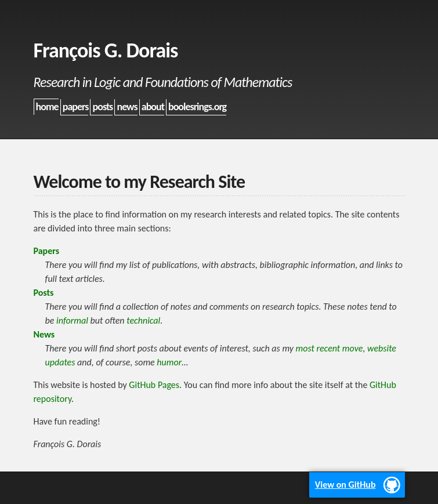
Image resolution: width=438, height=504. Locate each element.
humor (169, 362)
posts (103, 107)
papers (76, 107)
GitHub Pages (154, 385)
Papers (47, 251)
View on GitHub (345, 485)
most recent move (330, 348)
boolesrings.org (197, 107)
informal (72, 320)
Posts (44, 293)
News (44, 334)
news (127, 107)
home (47, 107)
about (153, 107)
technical (143, 320)
